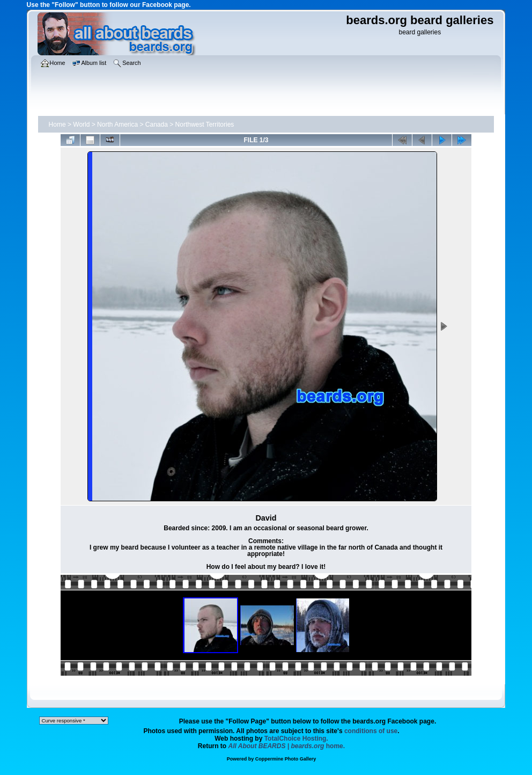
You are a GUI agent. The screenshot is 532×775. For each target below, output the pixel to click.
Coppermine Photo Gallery (286, 759)
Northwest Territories (205, 125)
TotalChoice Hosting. (296, 739)
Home (57, 125)
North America (117, 125)
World (81, 125)
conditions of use (371, 731)
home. (287, 746)
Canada (157, 125)
